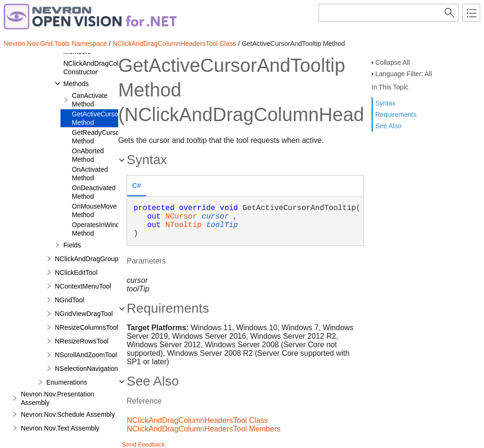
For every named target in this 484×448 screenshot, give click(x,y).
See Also (388, 126)
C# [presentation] (137, 185)
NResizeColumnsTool (86, 327)
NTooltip (184, 225)
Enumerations (67, 382)
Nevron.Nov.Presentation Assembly (57, 398)
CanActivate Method (90, 100)
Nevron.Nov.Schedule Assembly (68, 414)
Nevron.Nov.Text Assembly (60, 428)
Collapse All (393, 62)
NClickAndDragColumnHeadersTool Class (174, 44)
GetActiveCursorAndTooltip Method (112, 118)
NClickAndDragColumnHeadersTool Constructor (116, 68)
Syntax (385, 103)
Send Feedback (143, 444)
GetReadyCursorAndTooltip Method (112, 137)
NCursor (181, 217)
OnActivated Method (90, 174)
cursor (216, 217)
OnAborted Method (88, 155)
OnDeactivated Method (94, 192)
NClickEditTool (76, 272)
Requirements (396, 114)
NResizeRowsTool (82, 341)
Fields (72, 245)
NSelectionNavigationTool (93, 369)
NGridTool (69, 300)
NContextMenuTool (83, 286)
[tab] (137, 187)
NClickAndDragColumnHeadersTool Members (203, 429)
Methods (76, 84)
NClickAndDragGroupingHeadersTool (110, 259)
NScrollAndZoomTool (86, 355)
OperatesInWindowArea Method (107, 229)
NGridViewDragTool (84, 314)
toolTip (222, 225)
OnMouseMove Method (94, 211)
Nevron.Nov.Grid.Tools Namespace (55, 44)
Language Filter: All (404, 74)
